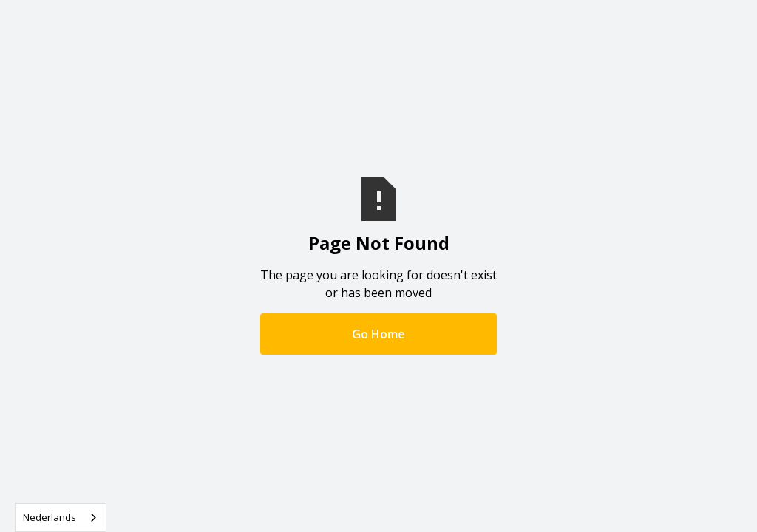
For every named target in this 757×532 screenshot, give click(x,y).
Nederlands (50, 517)
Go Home (378, 334)
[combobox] (61, 518)
